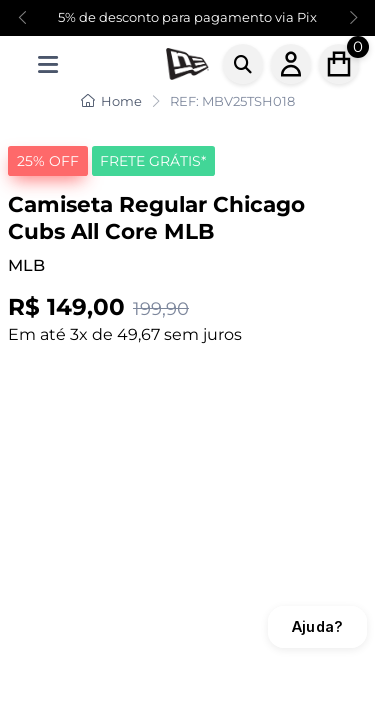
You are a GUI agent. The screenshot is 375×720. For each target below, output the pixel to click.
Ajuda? (317, 626)
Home (111, 101)
